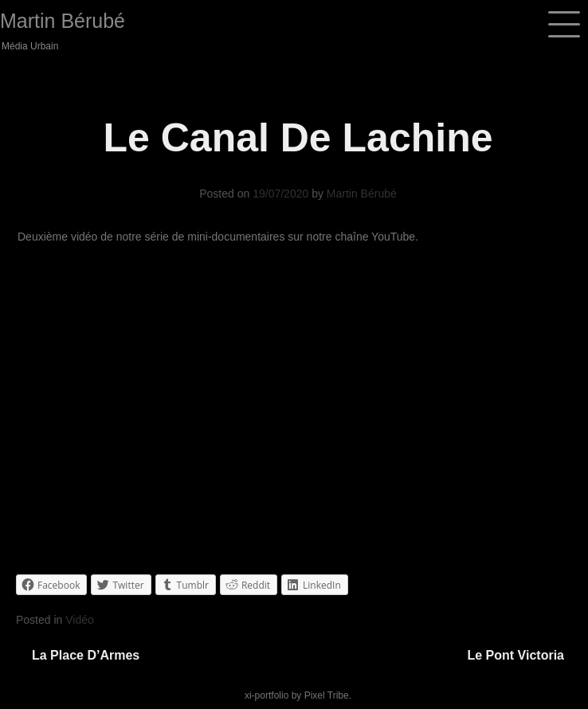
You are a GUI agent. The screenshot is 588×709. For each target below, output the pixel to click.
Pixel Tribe (327, 695)
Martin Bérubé (63, 21)
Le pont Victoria (515, 655)
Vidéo (80, 620)
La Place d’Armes (86, 655)
